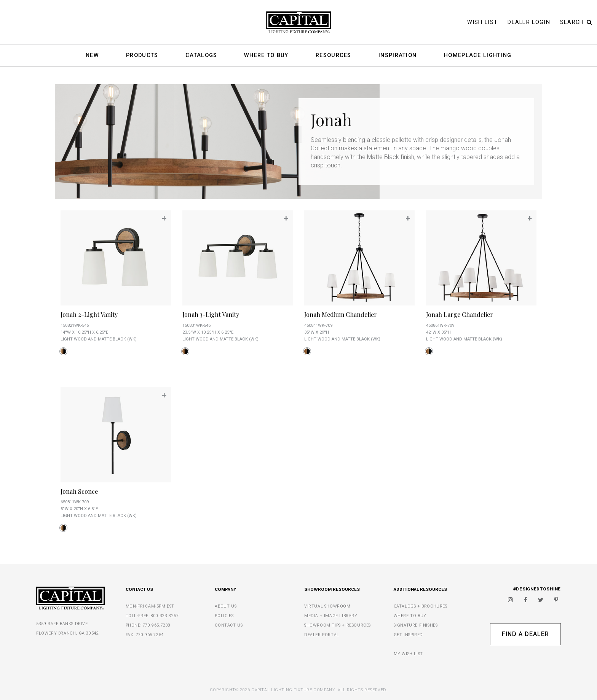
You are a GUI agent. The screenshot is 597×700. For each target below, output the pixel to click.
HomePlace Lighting (478, 56)
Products (142, 56)
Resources (334, 56)
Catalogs (201, 56)
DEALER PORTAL (322, 635)
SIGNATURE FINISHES (416, 625)
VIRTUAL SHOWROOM (327, 606)
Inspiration (397, 56)
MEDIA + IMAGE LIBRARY (331, 616)
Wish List (483, 22)
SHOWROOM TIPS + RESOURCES (338, 625)
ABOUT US (226, 606)
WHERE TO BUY (410, 616)
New (92, 56)
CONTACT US (229, 625)
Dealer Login (529, 22)
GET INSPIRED (408, 635)
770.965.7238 (157, 625)
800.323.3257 (165, 616)
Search (576, 22)
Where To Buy (266, 56)
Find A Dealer (525, 634)
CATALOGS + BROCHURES (421, 606)
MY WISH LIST (408, 654)
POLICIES (224, 616)
